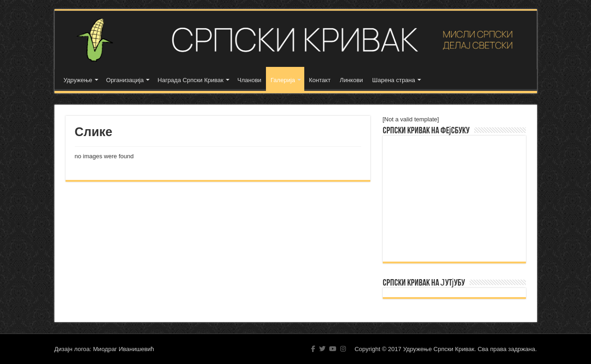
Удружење (78, 80)
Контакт (320, 80)
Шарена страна (394, 80)
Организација (125, 80)
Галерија (283, 80)
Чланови (249, 80)
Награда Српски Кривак (190, 80)
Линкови (351, 80)
